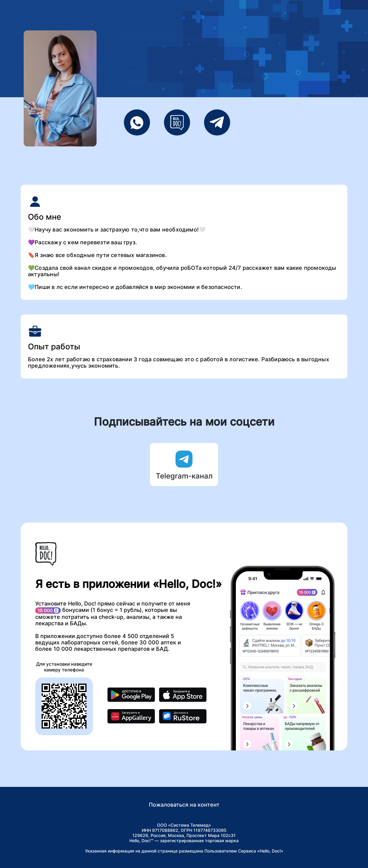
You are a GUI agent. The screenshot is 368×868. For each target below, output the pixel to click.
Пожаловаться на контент (184, 805)
